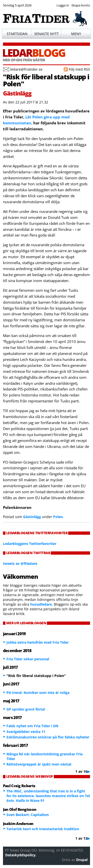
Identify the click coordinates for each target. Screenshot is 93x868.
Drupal (82, 860)
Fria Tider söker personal (28, 659)
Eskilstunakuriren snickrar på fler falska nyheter (48, 737)
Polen (58, 517)
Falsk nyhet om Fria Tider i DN (32, 726)
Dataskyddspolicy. (21, 855)
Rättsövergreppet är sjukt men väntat (39, 764)
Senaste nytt (46, 34)
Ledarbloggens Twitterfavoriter (30, 544)
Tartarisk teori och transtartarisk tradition (43, 829)
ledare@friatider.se (26, 69)
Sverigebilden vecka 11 (26, 732)
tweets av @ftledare (20, 563)
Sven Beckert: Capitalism (28, 815)
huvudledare (41, 604)
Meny (76, 34)
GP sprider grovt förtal (26, 709)
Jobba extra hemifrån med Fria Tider (38, 642)
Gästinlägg (32, 517)
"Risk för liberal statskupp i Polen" (46, 80)
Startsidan (17, 34)
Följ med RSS (79, 69)
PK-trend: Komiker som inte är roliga (38, 693)
